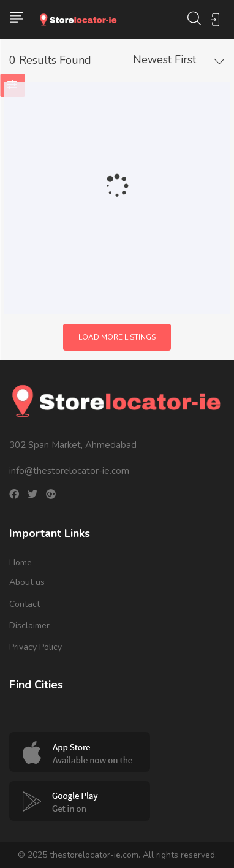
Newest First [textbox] (164, 59)
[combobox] (179, 60)
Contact (25, 604)
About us (27, 582)
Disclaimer (29, 626)
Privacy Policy (36, 647)
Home (21, 562)
